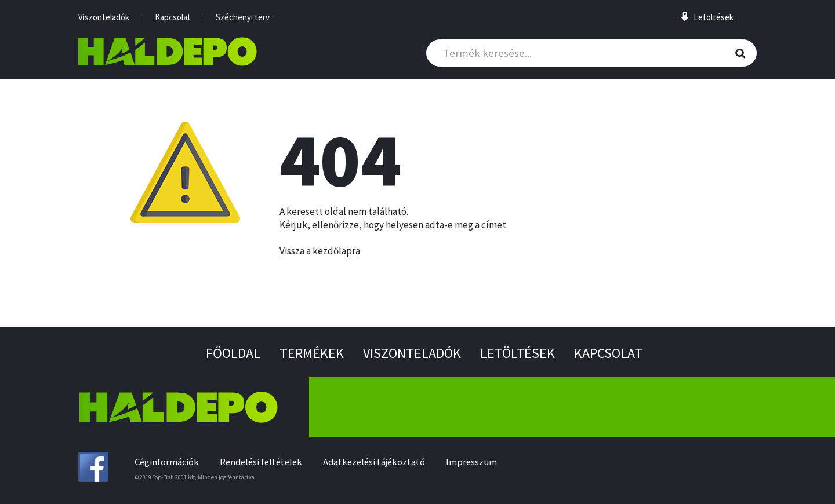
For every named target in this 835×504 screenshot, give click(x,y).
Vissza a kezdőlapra (320, 251)
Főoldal (233, 353)
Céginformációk (167, 462)
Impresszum (471, 462)
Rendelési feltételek (261, 462)
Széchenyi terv (243, 17)
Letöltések (518, 353)
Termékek (312, 353)
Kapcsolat (173, 17)
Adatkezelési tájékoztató (374, 462)
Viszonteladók (104, 17)
